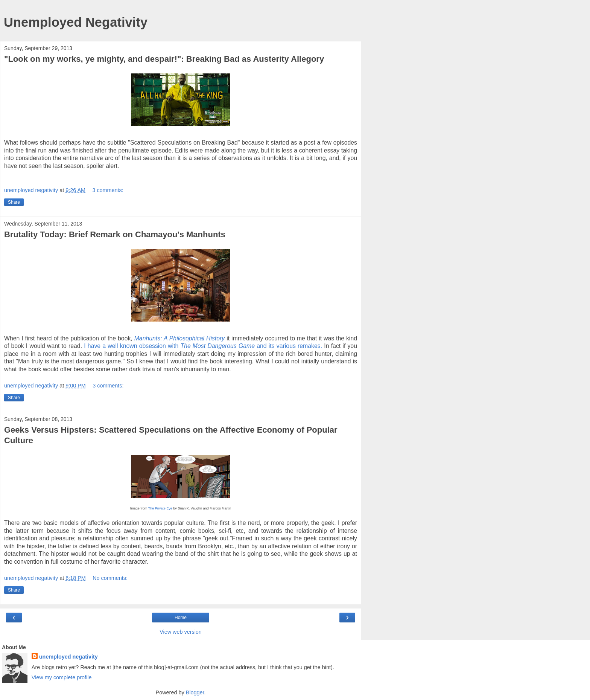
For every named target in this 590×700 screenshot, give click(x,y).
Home (181, 618)
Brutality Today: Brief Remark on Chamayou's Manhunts (115, 234)
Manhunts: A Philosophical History (180, 338)
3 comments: (108, 190)
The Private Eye (160, 508)
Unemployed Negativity (76, 22)
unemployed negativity (68, 657)
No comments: (110, 578)
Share (14, 202)
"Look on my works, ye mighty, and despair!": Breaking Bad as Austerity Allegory (164, 59)
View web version (181, 632)
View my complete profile (62, 677)
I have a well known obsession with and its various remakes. (203, 346)
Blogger (195, 692)
